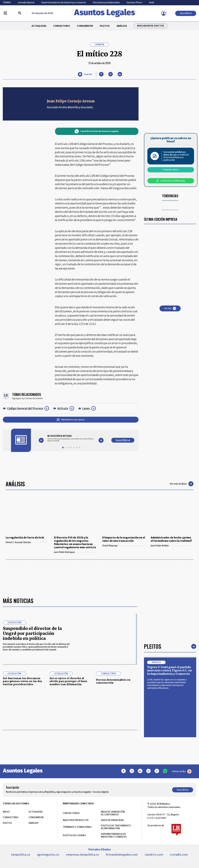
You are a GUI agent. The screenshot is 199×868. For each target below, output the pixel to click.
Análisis (15, 484)
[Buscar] (20, 13)
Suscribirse (186, 13)
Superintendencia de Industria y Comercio (64, 2)
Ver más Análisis (182, 484)
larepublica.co (21, 855)
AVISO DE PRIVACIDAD (112, 820)
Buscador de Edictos (151, 26)
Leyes (86, 408)
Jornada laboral (26, 2)
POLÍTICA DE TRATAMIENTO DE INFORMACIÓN (116, 827)
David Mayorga (124, 546)
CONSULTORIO (62, 26)
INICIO (6, 812)
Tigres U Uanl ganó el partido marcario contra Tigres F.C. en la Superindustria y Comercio (169, 670)
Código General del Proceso (25, 408)
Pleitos (153, 646)
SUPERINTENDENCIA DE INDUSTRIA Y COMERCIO (114, 835)
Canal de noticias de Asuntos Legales (97, 131)
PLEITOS (105, 26)
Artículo (63, 408)
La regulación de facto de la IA (25, 538)
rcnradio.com (179, 855)
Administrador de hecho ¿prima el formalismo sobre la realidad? (171, 539)
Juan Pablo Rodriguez (75, 552)
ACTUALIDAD (39, 26)
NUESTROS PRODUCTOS (76, 820)
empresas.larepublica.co (82, 855)
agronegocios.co (48, 855)
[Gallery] (71, 438)
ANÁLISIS (122, 26)
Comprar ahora (171, 170)
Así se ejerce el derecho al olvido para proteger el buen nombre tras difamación (68, 681)
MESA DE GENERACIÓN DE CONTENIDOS (113, 813)
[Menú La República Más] (5, 13)
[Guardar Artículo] (85, 74)
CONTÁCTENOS (71, 813)
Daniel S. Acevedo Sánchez (27, 542)
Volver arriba (182, 771)
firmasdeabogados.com (122, 855)
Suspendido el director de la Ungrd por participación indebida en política (32, 633)
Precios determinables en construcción (113, 681)
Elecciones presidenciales (106, 2)
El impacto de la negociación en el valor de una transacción (124, 539)
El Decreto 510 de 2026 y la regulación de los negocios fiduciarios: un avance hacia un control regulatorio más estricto (75, 542)
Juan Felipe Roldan (172, 546)
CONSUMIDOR (85, 26)
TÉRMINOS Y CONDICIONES (77, 827)
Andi (152, 2)
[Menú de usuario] (164, 13)
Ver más (170, 308)
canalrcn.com (154, 855)
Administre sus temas (71, 420)
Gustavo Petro (134, 2)
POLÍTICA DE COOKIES (74, 835)
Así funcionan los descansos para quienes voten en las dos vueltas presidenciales (22, 681)
